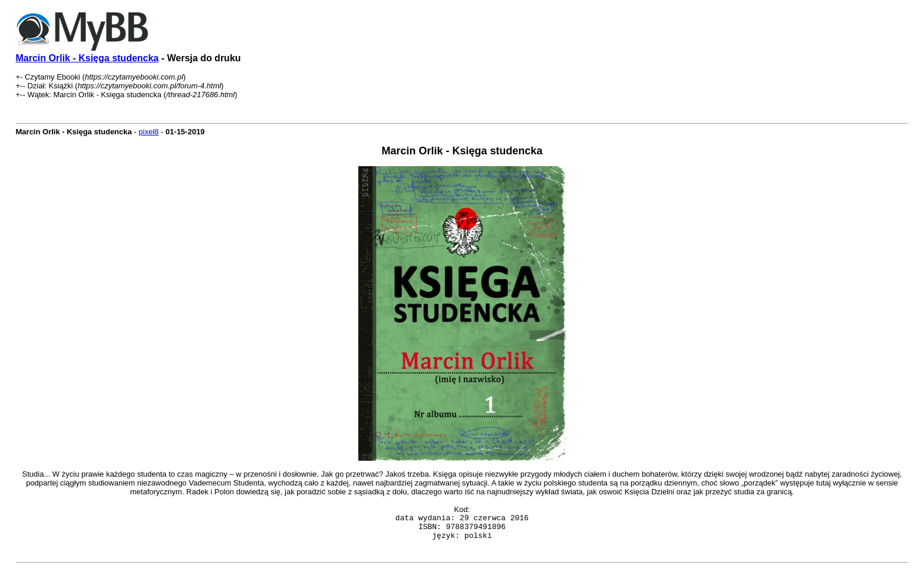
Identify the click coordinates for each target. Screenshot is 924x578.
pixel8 (148, 132)
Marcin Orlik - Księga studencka (88, 58)
